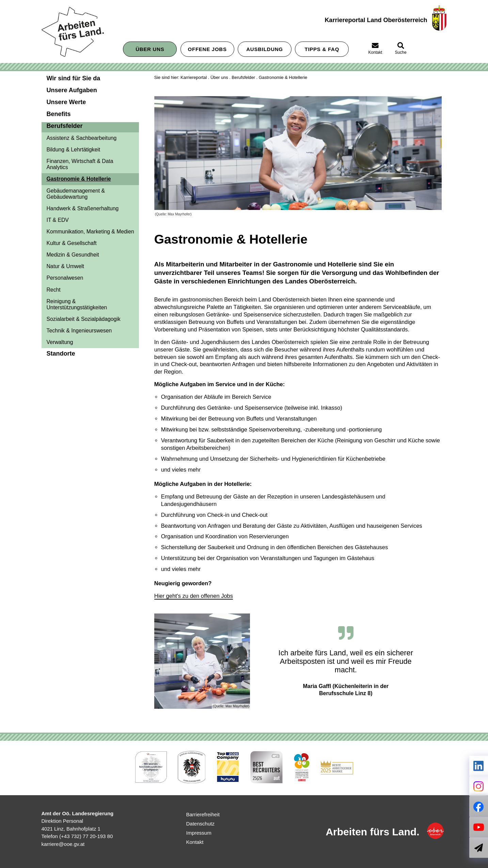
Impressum (199, 833)
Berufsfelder (243, 77)
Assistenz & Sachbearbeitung (82, 138)
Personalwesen (65, 278)
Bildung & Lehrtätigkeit (74, 150)
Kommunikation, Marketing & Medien (90, 232)
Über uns (150, 49)
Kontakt (195, 842)
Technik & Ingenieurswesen (79, 331)
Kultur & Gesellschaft (72, 243)
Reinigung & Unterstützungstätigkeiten (77, 304)
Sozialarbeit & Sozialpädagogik (84, 319)
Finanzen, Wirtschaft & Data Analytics (80, 164)
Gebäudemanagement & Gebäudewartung (76, 194)
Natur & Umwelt (65, 266)
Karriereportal (194, 77)
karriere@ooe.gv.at (63, 844)
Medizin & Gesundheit (73, 255)
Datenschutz (200, 824)
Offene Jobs (207, 49)
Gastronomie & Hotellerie (79, 179)
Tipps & (322, 49)
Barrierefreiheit (203, 814)
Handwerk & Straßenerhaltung (83, 208)
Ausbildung (265, 49)
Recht (54, 290)
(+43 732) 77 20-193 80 (86, 836)
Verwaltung (60, 342)
